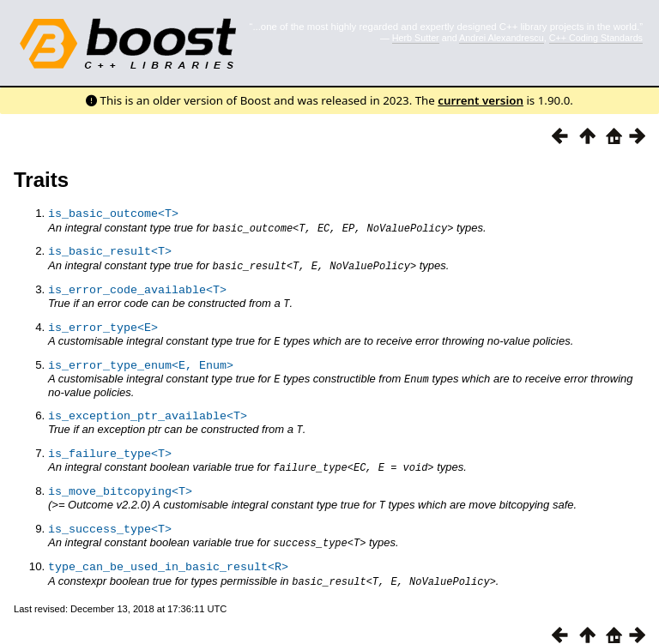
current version (481, 100)
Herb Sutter (416, 38)
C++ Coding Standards (596, 38)
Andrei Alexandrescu (502, 38)
